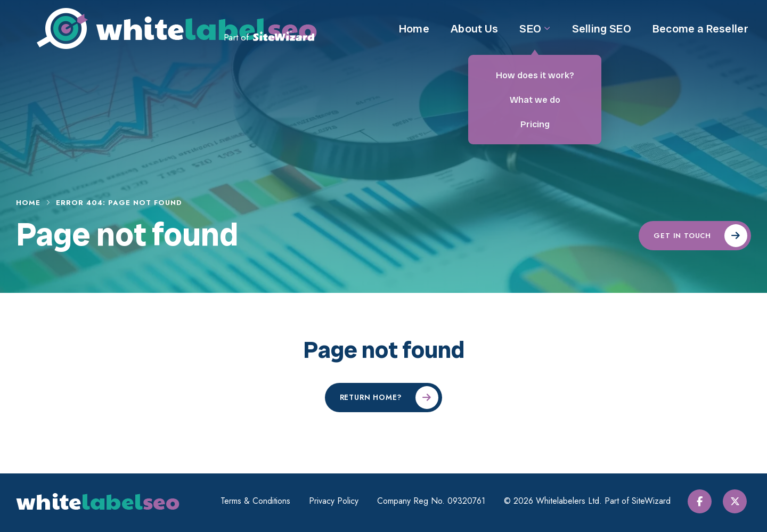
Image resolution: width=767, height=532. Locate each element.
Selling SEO (602, 36)
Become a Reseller (700, 36)
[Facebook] (705, 501)
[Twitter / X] (739, 501)
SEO (535, 36)
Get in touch (682, 236)
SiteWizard (654, 501)
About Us (474, 36)
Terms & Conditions (259, 501)
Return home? (371, 397)
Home (414, 36)
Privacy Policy (337, 501)
